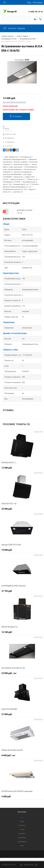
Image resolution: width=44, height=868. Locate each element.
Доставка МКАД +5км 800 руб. (14, 102)
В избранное (8, 138)
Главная (22, 817)
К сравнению (9, 142)
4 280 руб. (6, 796)
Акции (22, 821)
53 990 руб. (9, 673)
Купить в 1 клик (9, 134)
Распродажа (22, 842)
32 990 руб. (7, 509)
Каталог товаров (14, 28)
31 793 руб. (7, 591)
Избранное (29, 865)
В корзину (16, 116)
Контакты (22, 825)
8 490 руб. (8, 755)
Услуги (22, 829)
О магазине (22, 838)
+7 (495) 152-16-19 (35, 12)
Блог (22, 846)
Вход (29, 2)
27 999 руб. (7, 714)
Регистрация (38, 2)
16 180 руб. (7, 632)
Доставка (22, 834)
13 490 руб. (9, 98)
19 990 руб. (7, 550)
